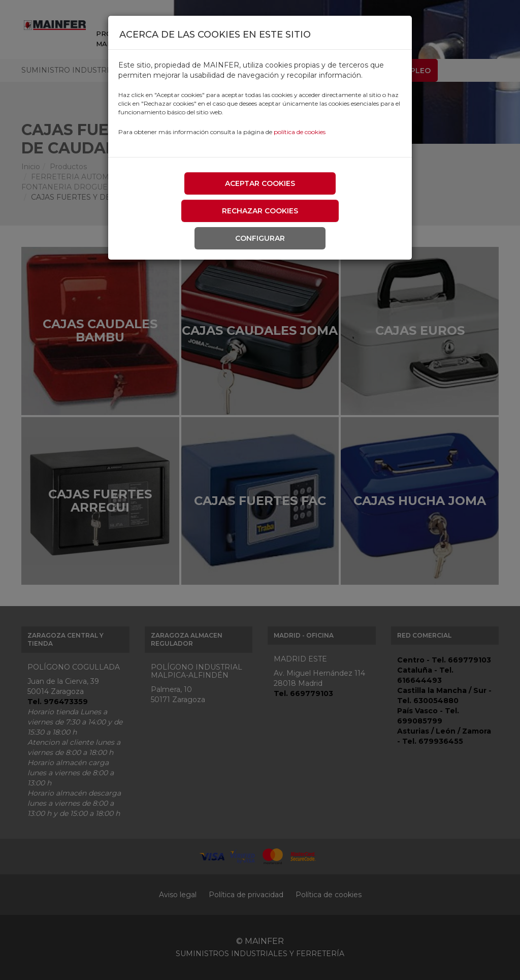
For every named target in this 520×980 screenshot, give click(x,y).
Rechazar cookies (260, 211)
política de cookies (300, 132)
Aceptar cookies (260, 183)
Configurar (260, 238)
